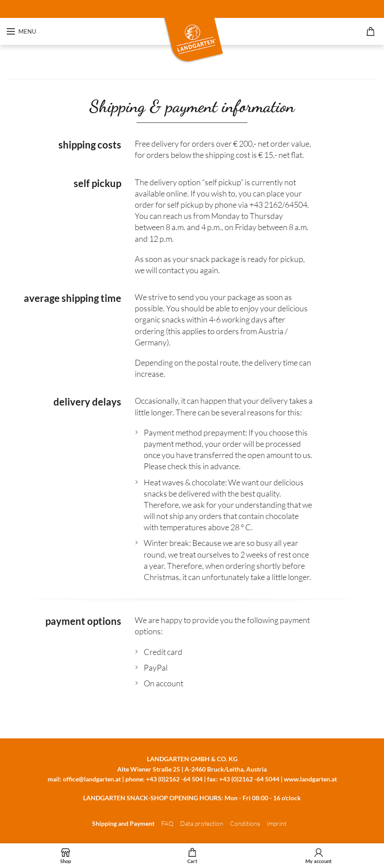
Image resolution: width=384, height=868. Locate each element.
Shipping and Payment (123, 823)
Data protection (202, 823)
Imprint (277, 823)
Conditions (245, 823)
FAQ (167, 823)
